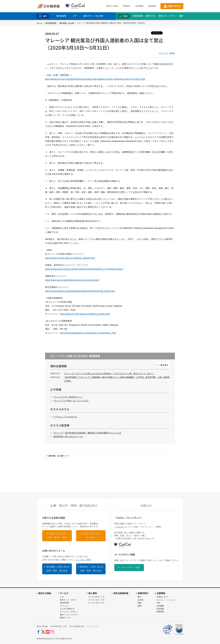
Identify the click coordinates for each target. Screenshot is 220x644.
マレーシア (163, 53)
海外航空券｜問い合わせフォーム (68, 437)
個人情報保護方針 (77, 626)
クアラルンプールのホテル (65, 417)
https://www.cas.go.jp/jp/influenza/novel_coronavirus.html (72, 280)
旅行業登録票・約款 (59, 626)
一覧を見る (163, 365)
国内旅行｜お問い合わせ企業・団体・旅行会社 (92, 569)
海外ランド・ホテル (68, 600)
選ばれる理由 (112, 6)
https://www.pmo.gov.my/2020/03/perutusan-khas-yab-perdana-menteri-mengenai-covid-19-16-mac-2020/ (95, 79)
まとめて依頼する (67, 609)
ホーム (39, 23)
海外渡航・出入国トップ (58, 456)
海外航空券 (64, 603)
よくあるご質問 (83, 560)
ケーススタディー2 (96, 600)
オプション (64, 606)
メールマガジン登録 (130, 567)
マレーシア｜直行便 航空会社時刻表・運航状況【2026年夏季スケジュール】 (88, 433)
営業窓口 (127, 6)
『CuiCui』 (119, 527)
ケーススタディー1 (96, 597)
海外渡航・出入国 (67, 23)
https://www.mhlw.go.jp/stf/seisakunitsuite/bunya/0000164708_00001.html (80, 291)
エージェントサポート (69, 612)
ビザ (62, 597)
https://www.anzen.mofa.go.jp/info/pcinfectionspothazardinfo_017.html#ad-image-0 (84, 269)
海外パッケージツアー (69, 615)
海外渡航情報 (51, 23)
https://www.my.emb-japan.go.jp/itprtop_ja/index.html (70, 258)
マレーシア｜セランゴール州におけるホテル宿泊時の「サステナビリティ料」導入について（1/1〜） (109, 374)
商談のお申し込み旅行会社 (92, 536)
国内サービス (65, 618)
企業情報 (152, 6)
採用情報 (139, 6)
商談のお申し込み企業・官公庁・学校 (57, 536)
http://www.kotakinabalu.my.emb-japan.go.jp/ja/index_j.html (88, 333)
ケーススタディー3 (96, 603)
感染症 (172, 53)
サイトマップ (93, 626)
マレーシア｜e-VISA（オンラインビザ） (71, 401)
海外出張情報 (42, 626)
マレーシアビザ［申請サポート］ (68, 397)
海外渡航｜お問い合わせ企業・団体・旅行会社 (58, 569)
